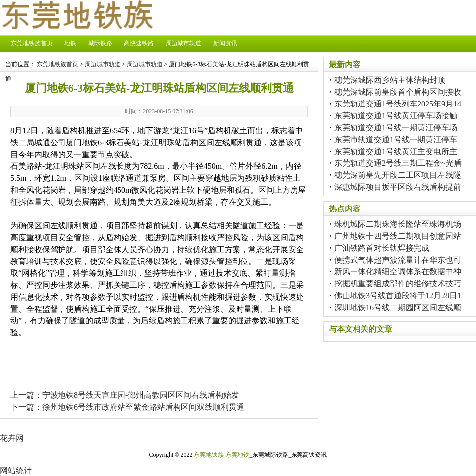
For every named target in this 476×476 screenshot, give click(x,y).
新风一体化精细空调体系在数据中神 (398, 272)
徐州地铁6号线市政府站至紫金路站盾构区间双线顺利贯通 (143, 407)
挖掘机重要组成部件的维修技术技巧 (398, 284)
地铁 (70, 43)
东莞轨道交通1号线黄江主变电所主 (396, 151)
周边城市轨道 (183, 43)
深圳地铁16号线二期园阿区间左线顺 (398, 307)
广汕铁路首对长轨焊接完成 (382, 248)
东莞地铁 (238, 455)
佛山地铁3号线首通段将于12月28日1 (398, 295)
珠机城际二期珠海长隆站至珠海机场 (398, 224)
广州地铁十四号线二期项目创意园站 (398, 236)
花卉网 (12, 438)
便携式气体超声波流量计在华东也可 (398, 260)
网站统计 (16, 470)
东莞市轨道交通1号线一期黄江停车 (396, 139)
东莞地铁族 (209, 455)
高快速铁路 (139, 43)
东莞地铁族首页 (32, 43)
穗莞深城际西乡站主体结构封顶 (390, 80)
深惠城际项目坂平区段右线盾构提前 (398, 187)
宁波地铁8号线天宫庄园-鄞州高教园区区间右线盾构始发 (141, 395)
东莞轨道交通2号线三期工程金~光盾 (398, 163)
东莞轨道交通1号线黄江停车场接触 (396, 116)
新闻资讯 (225, 43)
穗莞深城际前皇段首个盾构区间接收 (398, 92)
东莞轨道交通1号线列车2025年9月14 (398, 104)
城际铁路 (100, 43)
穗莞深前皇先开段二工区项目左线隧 (398, 175)
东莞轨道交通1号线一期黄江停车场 (396, 128)
